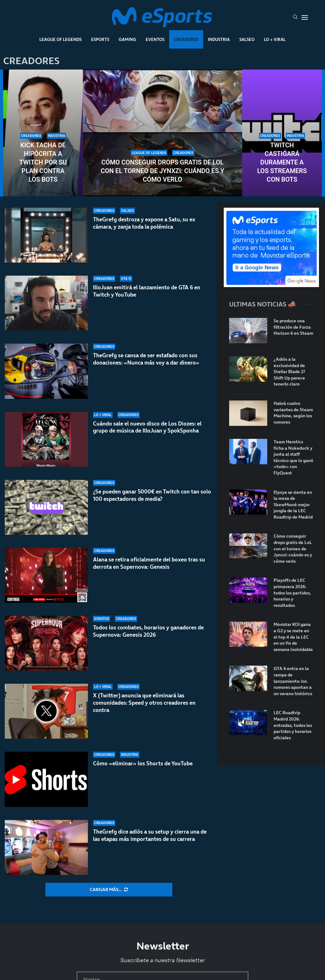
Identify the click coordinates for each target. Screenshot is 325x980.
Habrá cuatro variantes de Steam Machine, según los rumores (293, 413)
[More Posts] (109, 890)
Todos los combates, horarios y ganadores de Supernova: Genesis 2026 (148, 631)
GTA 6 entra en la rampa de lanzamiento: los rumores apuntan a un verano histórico (293, 681)
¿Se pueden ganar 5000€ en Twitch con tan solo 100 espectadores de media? (152, 495)
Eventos (155, 39)
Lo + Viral (275, 39)
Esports (100, 39)
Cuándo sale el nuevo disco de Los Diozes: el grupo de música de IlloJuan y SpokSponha (147, 427)
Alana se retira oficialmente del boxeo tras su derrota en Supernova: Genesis (149, 563)
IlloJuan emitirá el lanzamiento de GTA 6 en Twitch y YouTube (147, 291)
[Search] (295, 17)
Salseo (247, 39)
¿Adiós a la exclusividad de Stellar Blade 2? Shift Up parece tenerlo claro (289, 372)
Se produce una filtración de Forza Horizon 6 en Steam (293, 327)
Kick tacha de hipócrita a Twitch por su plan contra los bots (43, 162)
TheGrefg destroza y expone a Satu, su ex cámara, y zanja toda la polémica (144, 223)
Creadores (186, 39)
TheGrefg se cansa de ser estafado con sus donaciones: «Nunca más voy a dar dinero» (146, 359)
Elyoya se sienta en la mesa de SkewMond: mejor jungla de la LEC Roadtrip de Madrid (293, 505)
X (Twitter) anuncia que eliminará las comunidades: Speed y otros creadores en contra (144, 703)
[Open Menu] (305, 17)
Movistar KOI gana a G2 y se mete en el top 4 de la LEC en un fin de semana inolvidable (293, 637)
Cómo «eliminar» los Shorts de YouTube (143, 763)
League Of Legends (60, 39)
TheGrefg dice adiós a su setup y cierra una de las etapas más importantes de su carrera (150, 835)
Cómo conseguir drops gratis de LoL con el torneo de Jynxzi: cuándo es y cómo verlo (162, 171)
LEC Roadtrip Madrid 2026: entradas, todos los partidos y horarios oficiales (293, 725)
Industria (219, 39)
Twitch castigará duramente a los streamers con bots (282, 162)
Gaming (127, 39)
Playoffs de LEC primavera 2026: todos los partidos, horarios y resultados (292, 593)
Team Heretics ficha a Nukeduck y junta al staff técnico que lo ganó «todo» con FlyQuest (293, 457)
